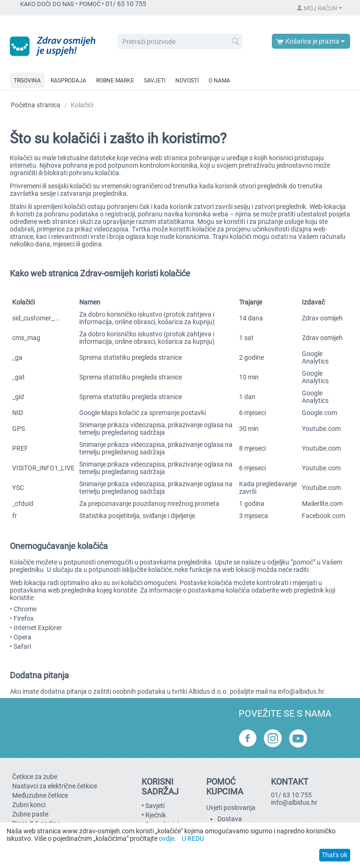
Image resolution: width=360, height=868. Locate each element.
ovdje (167, 838)
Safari (22, 646)
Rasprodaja (68, 81)
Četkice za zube (35, 777)
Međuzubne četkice (40, 795)
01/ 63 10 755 (291, 795)
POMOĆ (90, 4)
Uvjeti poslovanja (231, 808)
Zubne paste (30, 814)
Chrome (25, 609)
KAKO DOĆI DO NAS (47, 4)
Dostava (230, 819)
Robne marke (115, 81)
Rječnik (156, 815)
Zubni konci (29, 805)
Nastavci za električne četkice (55, 786)
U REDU (193, 838)
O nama (219, 81)
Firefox (24, 618)
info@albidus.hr (301, 691)
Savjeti (155, 81)
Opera (22, 637)
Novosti (187, 81)
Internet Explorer (38, 628)
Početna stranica (36, 105)
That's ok (334, 855)
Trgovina (27, 81)
